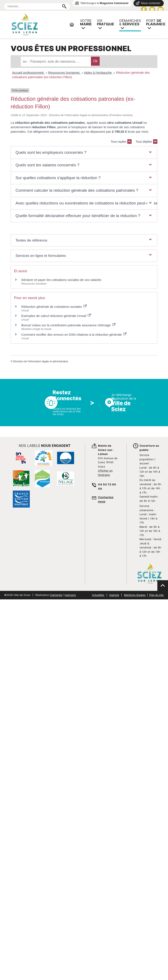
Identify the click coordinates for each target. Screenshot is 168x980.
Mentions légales (135, 595)
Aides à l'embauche (98, 73)
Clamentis (56, 595)
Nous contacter (151, 3)
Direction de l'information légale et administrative (41, 361)
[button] (84, 153)
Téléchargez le (104, 3)
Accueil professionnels (28, 73)
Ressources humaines (64, 73)
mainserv (70, 595)
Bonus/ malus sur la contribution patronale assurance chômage (68, 325)
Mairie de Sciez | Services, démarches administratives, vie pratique (38, 24)
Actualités (98, 595)
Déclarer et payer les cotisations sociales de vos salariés (61, 280)
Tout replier (121, 142)
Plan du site (157, 595)
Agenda (114, 595)
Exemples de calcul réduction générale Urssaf (56, 316)
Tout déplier (146, 142)
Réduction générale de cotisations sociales (54, 307)
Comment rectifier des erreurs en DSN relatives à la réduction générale (74, 335)
